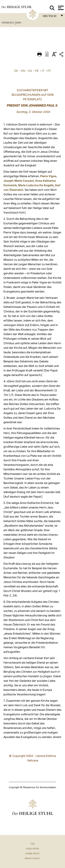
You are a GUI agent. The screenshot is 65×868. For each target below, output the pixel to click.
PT (49, 71)
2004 (19, 23)
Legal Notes (32, 849)
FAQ (33, 844)
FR (37, 71)
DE (16, 71)
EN (23, 71)
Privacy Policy (32, 858)
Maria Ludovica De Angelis (36, 185)
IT (43, 71)
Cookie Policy (32, 853)
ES (30, 71)
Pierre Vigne (48, 176)
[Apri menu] (60, 8)
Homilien (8, 23)
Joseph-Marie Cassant (19, 181)
